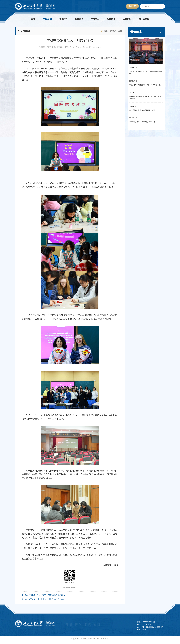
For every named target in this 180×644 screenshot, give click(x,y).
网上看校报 (144, 19)
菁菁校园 (63, 19)
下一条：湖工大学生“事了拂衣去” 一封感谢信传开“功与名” (44, 602)
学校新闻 (47, 19)
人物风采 (127, 19)
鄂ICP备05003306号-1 (100, 642)
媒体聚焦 (79, 19)
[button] (161, 32)
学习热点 (95, 19)
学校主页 (132, 6)
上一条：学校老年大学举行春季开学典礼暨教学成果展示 (43, 598)
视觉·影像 (111, 19)
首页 (33, 19)
